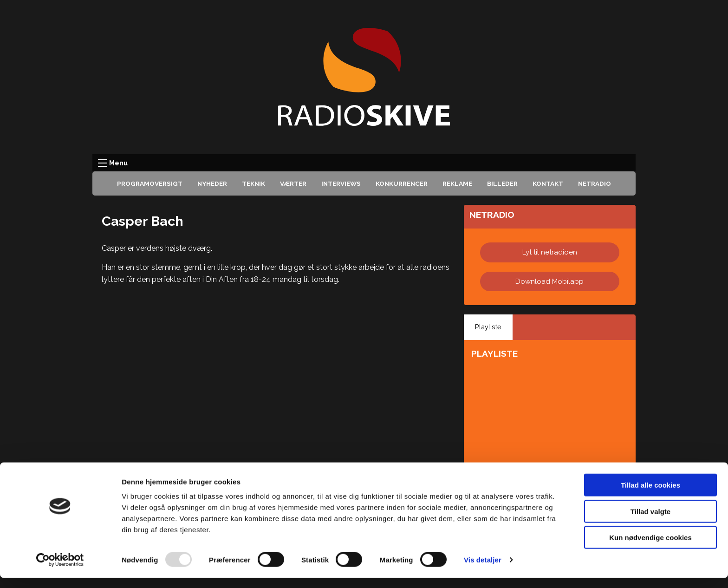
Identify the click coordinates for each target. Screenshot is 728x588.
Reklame (457, 183)
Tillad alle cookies (650, 495)
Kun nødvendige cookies (650, 547)
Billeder (502, 183)
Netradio (595, 183)
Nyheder (212, 183)
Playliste (488, 327)
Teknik (253, 183)
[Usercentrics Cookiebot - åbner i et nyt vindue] (60, 570)
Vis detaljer (483, 570)
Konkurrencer (402, 183)
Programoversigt (150, 183)
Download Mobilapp (549, 281)
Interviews (341, 183)
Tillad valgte (650, 521)
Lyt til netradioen (550, 252)
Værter (293, 183)
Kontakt (548, 183)
